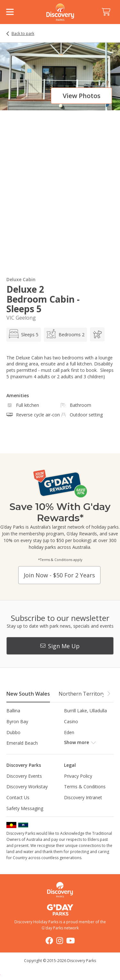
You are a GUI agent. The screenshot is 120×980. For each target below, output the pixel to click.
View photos (82, 96)
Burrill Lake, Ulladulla (85, 711)
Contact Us (18, 797)
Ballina (13, 711)
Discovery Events (24, 776)
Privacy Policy (78, 776)
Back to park (23, 34)
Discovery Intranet (83, 797)
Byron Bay (17, 721)
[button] (108, 693)
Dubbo (13, 732)
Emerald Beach (22, 743)
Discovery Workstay (27, 787)
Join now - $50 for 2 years (59, 575)
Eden (69, 732)
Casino (71, 721)
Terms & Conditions (85, 787)
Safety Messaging (25, 808)
